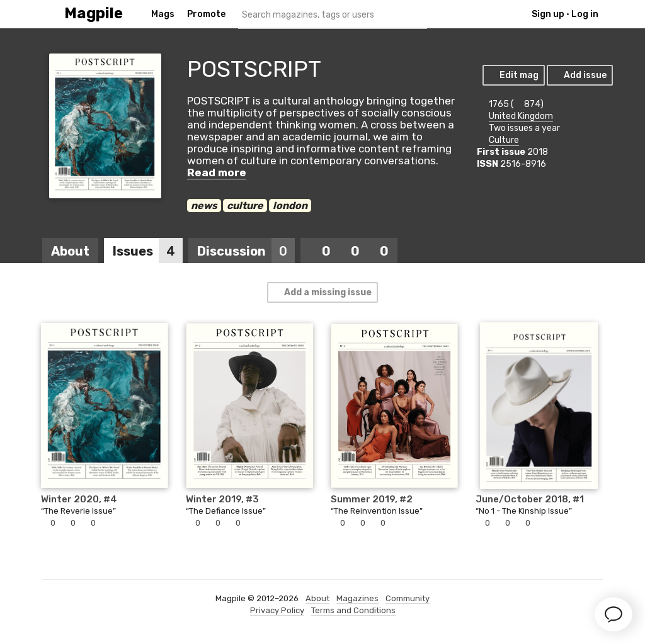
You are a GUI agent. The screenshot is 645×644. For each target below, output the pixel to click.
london (290, 206)
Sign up (548, 14)
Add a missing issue (322, 292)
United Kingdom (521, 116)
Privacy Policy (277, 610)
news (204, 206)
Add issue (579, 75)
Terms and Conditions (353, 610)
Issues (148, 251)
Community (408, 598)
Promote (206, 14)
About (70, 251)
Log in (585, 14)
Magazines (357, 598)
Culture (504, 140)
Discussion (246, 251)
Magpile (94, 14)
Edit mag (513, 75)
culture (245, 206)
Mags (163, 14)
